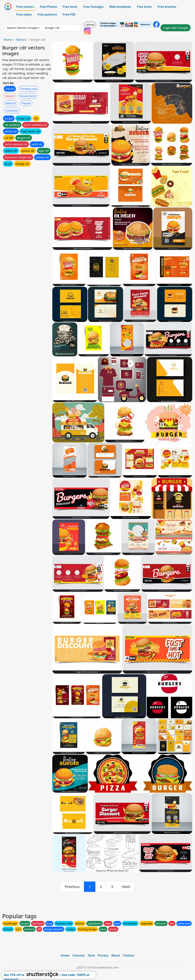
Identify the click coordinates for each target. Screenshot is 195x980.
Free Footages (93, 7)
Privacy (103, 955)
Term (91, 955)
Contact (129, 955)
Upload (90, 25)
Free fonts (70, 7)
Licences (79, 955)
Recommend (28, 96)
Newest (10, 96)
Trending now (28, 89)
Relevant (11, 103)
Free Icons (144, 7)
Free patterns (47, 14)
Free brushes (167, 7)
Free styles (24, 14)
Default (10, 89)
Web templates (120, 7)
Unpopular (12, 110)
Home (8, 40)
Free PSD (69, 14)
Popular (26, 103)
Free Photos (48, 7)
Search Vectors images (22, 28)
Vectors (21, 40)
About (116, 955)
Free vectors (25, 7)
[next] (126, 887)
